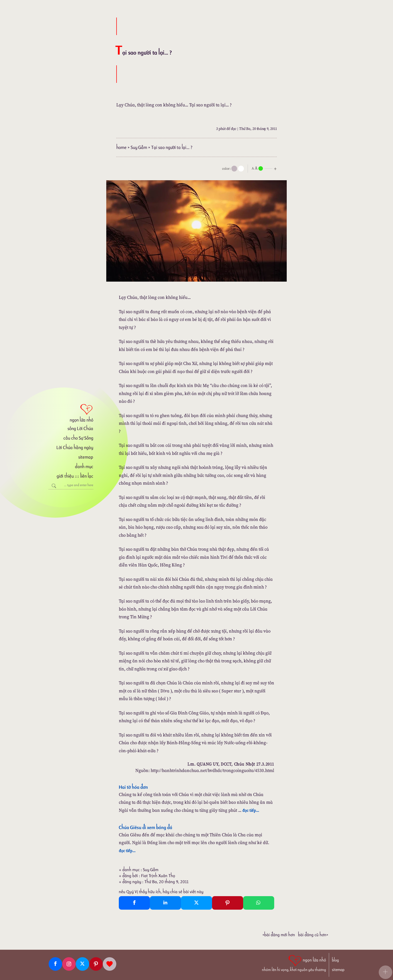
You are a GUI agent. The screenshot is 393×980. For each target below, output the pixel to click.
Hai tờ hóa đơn (133, 787)
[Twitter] (82, 964)
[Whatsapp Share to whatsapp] (259, 903)
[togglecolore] (241, 169)
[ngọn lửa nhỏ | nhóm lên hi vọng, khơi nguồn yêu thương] (294, 963)
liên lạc (87, 476)
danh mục (84, 466)
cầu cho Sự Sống (78, 438)
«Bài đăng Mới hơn (279, 935)
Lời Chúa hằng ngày (75, 447)
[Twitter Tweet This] (197, 903)
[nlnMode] (265, 168)
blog (335, 960)
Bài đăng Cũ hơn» (313, 935)
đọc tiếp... (251, 810)
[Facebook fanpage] (55, 964)
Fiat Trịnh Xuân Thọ (158, 876)
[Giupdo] (110, 964)
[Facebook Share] (134, 903)
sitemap (86, 457)
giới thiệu (65, 476)
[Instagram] (69, 964)
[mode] (234, 169)
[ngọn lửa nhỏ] (71, 413)
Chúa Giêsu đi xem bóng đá (145, 827)
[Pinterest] (96, 964)
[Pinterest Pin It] (228, 903)
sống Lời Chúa (80, 428)
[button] (385, 972)
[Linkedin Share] (165, 903)
